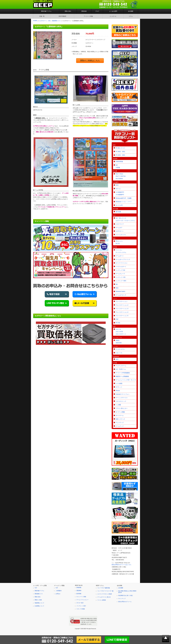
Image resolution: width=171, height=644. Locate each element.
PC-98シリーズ (120, 148)
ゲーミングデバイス (122, 398)
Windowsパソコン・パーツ (124, 202)
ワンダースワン (120, 349)
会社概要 (131, 11)
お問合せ (58, 594)
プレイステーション (122, 301)
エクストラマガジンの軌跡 (105, 594)
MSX (117, 185)
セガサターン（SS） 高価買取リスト (50, 21)
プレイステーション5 (122, 316)
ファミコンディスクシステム (121, 251)
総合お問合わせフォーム (125, 602)
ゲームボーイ (120, 256)
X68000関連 (119, 162)
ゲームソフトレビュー (82, 600)
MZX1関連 (118, 166)
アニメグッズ (120, 423)
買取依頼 (84, 11)
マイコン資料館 (102, 600)
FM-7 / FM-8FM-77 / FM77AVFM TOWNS (121, 176)
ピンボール (113, 16)
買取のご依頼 (38, 600)
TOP (36, 588)
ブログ (97, 11)
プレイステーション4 (122, 312)
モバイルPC (119, 205)
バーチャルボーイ (121, 267)
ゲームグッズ (120, 426)
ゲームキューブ (120, 274)
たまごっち (119, 353)
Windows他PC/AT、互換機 (124, 198)
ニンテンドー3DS (121, 281)
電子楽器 (118, 212)
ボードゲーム (120, 415)
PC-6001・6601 (120, 155)
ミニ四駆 (118, 405)
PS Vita (118, 323)
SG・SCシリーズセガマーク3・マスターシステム (125, 219)
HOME (35, 21)
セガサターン (120, 231)
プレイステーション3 (122, 309)
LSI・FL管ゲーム (121, 369)
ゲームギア (119, 228)
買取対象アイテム (46, 11)
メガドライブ (120, 224)
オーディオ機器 (120, 412)
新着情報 (79, 587)
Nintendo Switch (120, 291)
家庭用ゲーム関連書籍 (122, 376)
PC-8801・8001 (120, 152)
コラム (131, 16)
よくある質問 (113, 11)
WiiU (117, 288)
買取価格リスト (39, 594)
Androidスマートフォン (123, 394)
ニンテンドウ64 (120, 270)
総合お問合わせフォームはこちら (121, 565)
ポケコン (118, 189)
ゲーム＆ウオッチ (121, 295)
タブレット (119, 387)
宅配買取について (39, 603)
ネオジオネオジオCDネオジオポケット (121, 332)
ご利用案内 (59, 591)
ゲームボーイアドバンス (123, 259)
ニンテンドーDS (121, 277)
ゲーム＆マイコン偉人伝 (104, 597)
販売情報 (79, 594)
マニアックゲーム (121, 366)
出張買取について (39, 606)
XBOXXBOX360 (119, 342)
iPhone (118, 391)
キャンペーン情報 (81, 597)
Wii (117, 284)
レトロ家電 (119, 384)
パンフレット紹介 (81, 606)
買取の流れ (68, 11)
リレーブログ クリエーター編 (105, 591)
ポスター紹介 (80, 603)
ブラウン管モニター (122, 408)
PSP (117, 319)
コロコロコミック (121, 401)
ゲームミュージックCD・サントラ (126, 380)
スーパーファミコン (122, 263)
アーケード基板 (88, 16)
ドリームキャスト (121, 235)
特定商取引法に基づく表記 (126, 595)
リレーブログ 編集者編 (104, 588)
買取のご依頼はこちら (90, 61)
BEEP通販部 (62, 16)
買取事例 (79, 591)
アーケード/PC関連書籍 (123, 373)
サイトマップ (122, 599)
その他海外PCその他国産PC (120, 193)
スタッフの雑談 (81, 609)
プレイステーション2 (122, 305)
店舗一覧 (42, 16)
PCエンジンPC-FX (119, 242)
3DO (117, 359)
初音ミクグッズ (120, 419)
